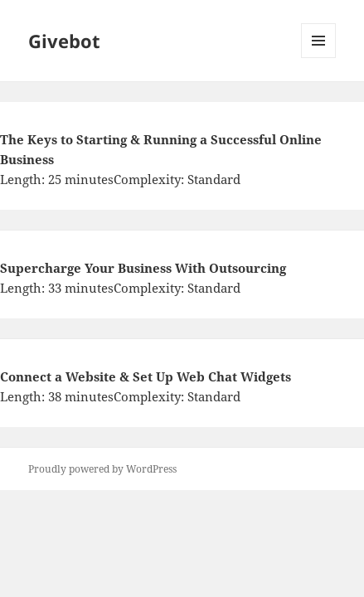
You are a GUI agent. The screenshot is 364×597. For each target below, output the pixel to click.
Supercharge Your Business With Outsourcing (143, 268)
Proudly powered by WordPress (102, 469)
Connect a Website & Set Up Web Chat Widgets (146, 376)
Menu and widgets (319, 58)
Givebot (64, 41)
